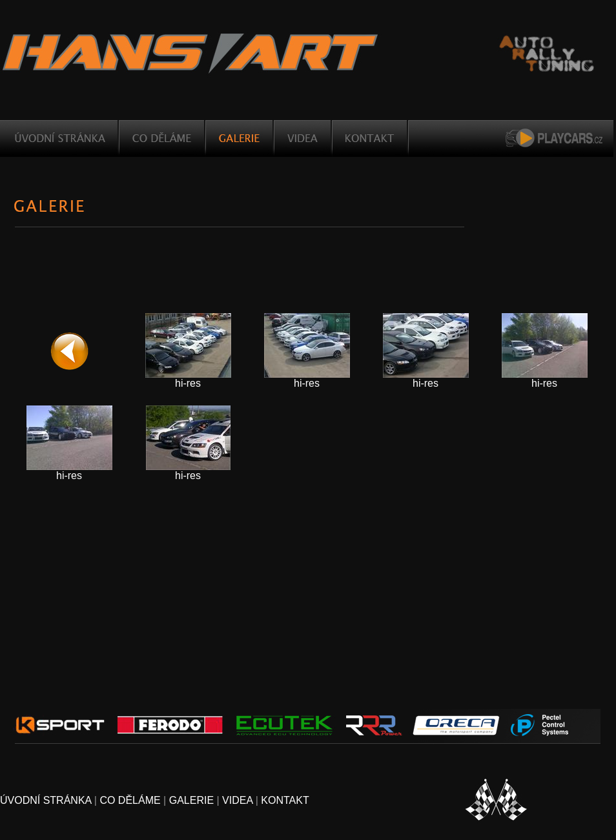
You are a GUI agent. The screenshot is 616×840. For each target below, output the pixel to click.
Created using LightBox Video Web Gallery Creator (599, 495)
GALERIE (191, 800)
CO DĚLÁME (130, 800)
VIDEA (237, 800)
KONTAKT (285, 800)
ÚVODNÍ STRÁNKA (46, 800)
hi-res (188, 383)
